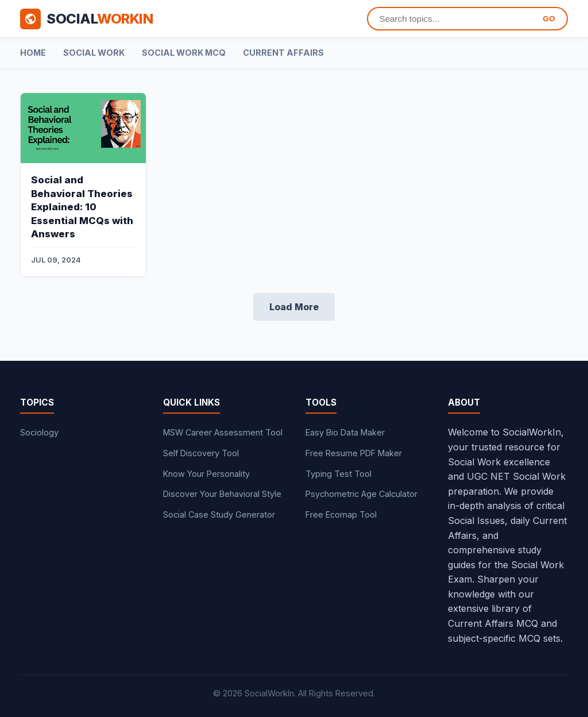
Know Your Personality (206, 474)
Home (33, 53)
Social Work (94, 53)
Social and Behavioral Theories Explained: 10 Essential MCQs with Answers (82, 207)
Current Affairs (283, 53)
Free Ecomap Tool (341, 514)
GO (549, 19)
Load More (294, 307)
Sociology (39, 432)
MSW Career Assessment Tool (223, 432)
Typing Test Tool (339, 474)
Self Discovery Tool (201, 453)
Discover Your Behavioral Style (222, 494)
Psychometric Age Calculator (361, 494)
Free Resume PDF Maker (354, 453)
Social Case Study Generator (219, 514)
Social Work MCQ (184, 53)
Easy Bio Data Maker (345, 432)
